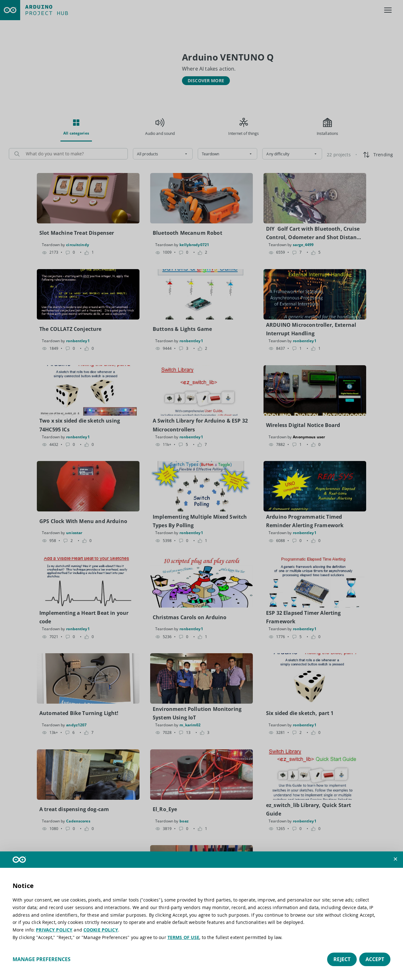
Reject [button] (342, 959)
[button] (395, 859)
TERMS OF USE (184, 937)
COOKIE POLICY (101, 930)
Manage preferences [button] (42, 959)
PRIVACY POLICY (54, 930)
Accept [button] (375, 959)
